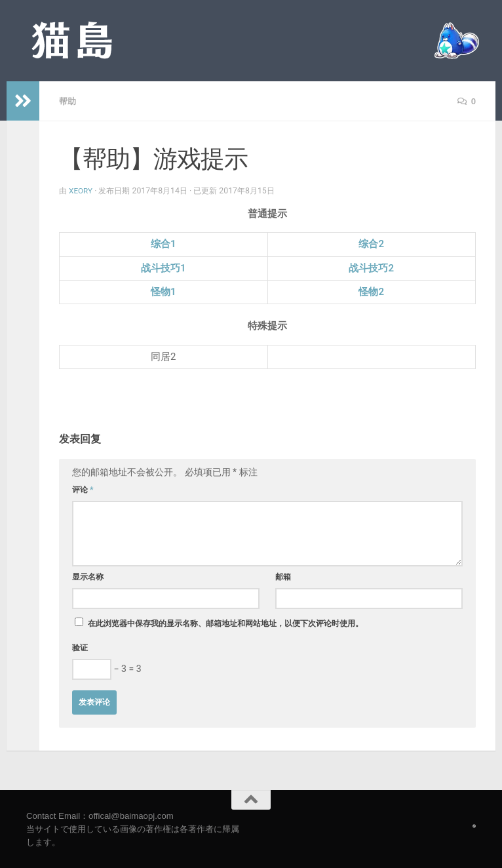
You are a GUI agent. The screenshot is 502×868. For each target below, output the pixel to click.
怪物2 (371, 291)
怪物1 (164, 291)
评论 (83, 489)
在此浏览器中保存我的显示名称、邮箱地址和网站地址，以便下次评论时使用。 (225, 623)
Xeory (81, 190)
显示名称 (88, 576)
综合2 (371, 243)
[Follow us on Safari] (474, 825)
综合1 (164, 243)
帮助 (68, 101)
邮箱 (283, 576)
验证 (80, 647)
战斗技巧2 (371, 267)
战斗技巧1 (164, 267)
